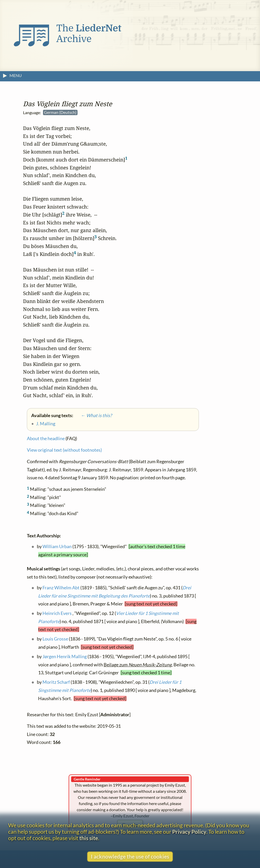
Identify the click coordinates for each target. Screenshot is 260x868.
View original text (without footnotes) (64, 450)
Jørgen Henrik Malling (65, 656)
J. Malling (46, 424)
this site (89, 838)
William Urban (57, 546)
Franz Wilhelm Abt (61, 587)
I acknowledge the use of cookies (130, 856)
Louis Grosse (55, 639)
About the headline (46, 438)
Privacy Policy (189, 832)
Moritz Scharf (56, 682)
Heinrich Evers (57, 613)
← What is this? (93, 415)
